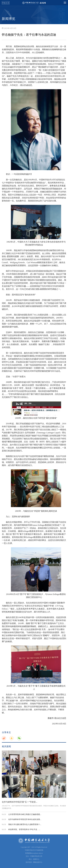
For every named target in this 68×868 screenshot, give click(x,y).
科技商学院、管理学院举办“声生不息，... (24, 829)
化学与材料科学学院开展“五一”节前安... (20, 802)
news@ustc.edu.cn (37, 853)
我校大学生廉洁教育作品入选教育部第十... (25, 824)
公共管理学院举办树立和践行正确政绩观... (25, 814)
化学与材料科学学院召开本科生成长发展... (25, 819)
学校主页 (6, 3)
